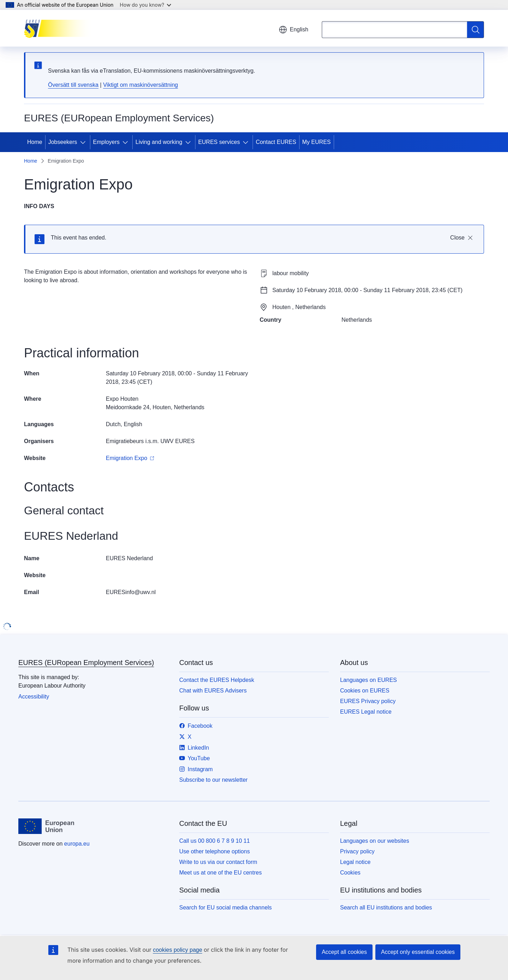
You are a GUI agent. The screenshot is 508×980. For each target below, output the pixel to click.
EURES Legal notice (366, 712)
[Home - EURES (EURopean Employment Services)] (59, 28)
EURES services (219, 142)
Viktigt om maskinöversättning (140, 85)
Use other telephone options (214, 851)
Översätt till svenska (73, 85)
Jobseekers (63, 142)
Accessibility (34, 697)
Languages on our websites (375, 841)
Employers (107, 142)
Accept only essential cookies (418, 952)
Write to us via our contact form (218, 862)
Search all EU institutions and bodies (386, 908)
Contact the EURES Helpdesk (217, 680)
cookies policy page (177, 950)
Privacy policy (357, 851)
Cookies (350, 873)
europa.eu (77, 844)
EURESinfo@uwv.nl (131, 592)
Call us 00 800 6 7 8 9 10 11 (214, 841)
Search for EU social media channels (225, 908)
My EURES (317, 142)
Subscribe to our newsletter (213, 780)
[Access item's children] (84, 142)
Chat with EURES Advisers (213, 691)
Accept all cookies (344, 952)
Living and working (159, 142)
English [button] (294, 30)
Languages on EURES (368, 680)
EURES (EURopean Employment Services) (86, 663)
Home (35, 142)
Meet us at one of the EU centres (220, 873)
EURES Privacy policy (368, 701)
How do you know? (146, 5)
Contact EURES (276, 142)
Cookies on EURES (365, 691)
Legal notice (355, 862)
